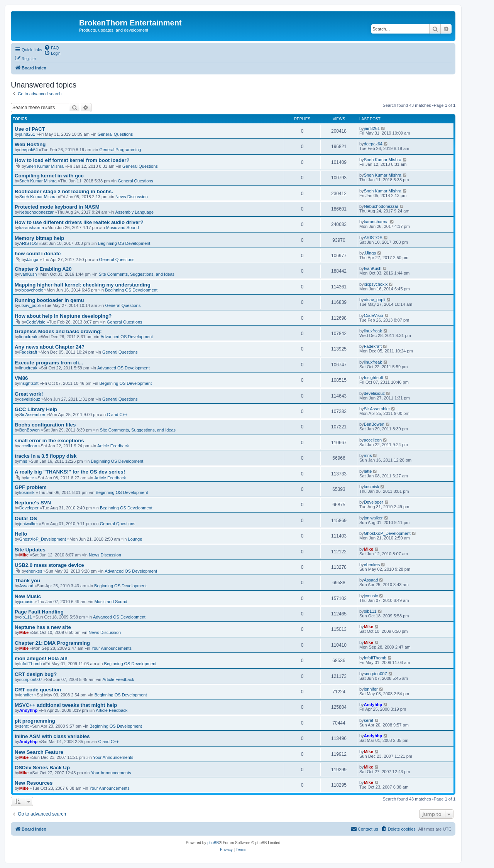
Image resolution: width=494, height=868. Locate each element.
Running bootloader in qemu (49, 300)
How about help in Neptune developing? (63, 316)
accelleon (28, 446)
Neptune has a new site (43, 627)
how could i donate (38, 254)
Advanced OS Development (127, 337)
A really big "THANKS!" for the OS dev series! (70, 472)
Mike (24, 555)
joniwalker (29, 524)
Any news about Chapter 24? (50, 347)
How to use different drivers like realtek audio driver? (79, 222)
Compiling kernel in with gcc (49, 176)
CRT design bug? (36, 674)
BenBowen (30, 430)
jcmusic (26, 602)
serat (24, 726)
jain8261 (27, 134)
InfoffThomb (31, 664)
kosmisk (27, 492)
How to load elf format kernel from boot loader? (72, 160)
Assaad (26, 586)
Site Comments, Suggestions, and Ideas (137, 274)
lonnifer (26, 695)
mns (23, 461)
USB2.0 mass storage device (49, 565)
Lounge (135, 539)
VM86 (21, 378)
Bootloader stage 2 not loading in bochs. (64, 191)
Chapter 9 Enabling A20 (43, 269)
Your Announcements (112, 648)
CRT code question (38, 690)
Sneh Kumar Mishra (45, 166)
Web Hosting (30, 144)
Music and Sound (123, 228)
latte (30, 478)
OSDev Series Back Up (42, 768)
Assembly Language (135, 212)
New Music (28, 596)
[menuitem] (51, 47)
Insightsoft (29, 383)
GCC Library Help (36, 409)
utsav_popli (30, 305)
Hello (21, 534)
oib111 (26, 617)
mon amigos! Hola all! (41, 658)
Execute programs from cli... (49, 363)
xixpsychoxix (31, 290)
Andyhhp (29, 710)
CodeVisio (36, 322)
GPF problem (31, 487)
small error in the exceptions (49, 441)
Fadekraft (28, 352)
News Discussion (132, 197)
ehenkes (34, 571)
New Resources (34, 783)
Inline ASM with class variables (52, 736)
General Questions (115, 134)
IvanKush (28, 274)
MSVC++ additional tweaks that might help (66, 705)
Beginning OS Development (124, 243)
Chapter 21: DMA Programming (52, 643)
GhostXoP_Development (43, 539)
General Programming (120, 150)
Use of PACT (30, 129)
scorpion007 (31, 679)
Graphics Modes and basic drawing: (58, 331)
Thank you (27, 581)
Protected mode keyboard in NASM (57, 207)
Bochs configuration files (45, 425)
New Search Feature (39, 752)
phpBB (213, 843)
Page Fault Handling (39, 612)
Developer (29, 508)
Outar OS (26, 518)
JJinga (32, 260)
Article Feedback (113, 446)
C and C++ (117, 415)
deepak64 (29, 150)
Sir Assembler (32, 415)
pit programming (35, 721)
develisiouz (30, 399)
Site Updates (30, 550)
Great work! (29, 394)
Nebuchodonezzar (36, 212)
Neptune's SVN (33, 503)
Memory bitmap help (39, 238)
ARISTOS (29, 243)
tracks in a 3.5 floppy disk (46, 456)
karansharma (32, 228)
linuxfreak (28, 337)
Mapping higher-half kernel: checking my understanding (83, 285)
